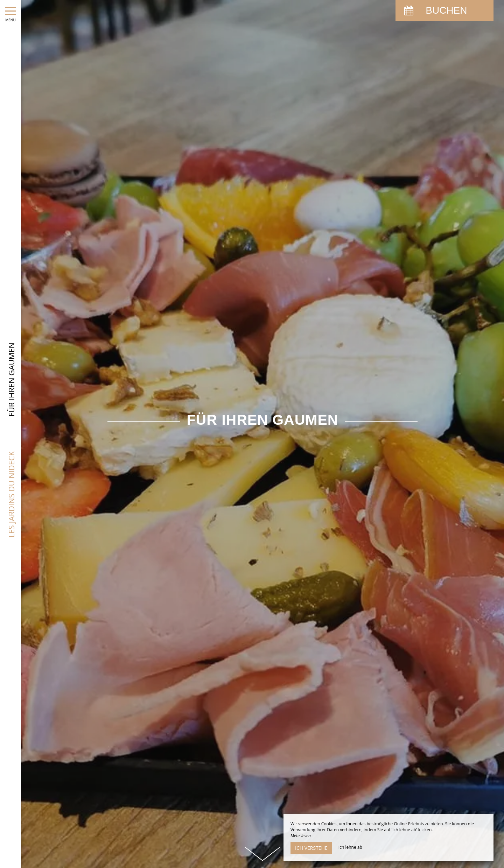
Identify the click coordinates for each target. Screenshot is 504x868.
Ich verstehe (311, 848)
